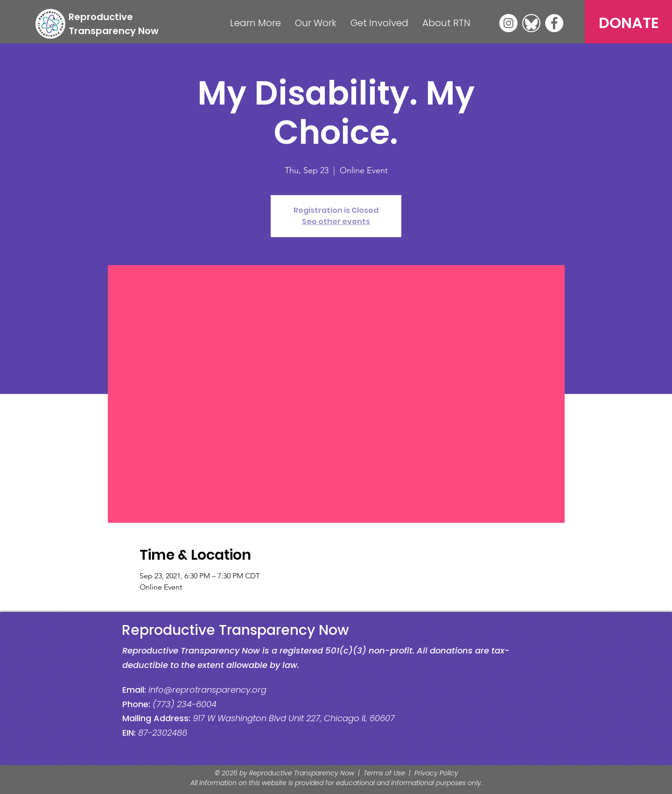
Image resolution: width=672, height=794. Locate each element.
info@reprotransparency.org (207, 690)
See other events (336, 221)
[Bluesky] (531, 23)
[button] (255, 23)
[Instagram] (508, 23)
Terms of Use (384, 773)
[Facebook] (554, 23)
